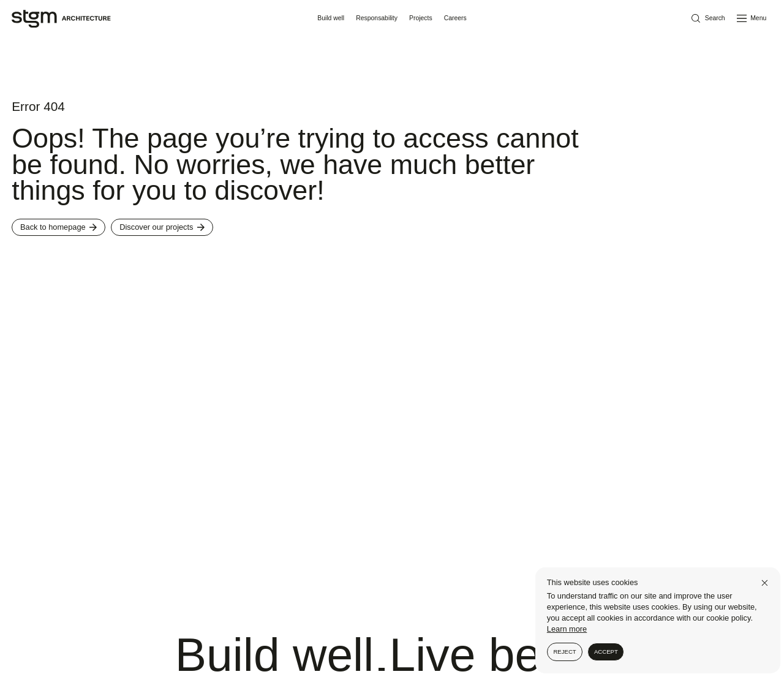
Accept (606, 652)
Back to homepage (58, 227)
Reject (564, 652)
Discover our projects (162, 227)
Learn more (567, 629)
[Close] (765, 583)
